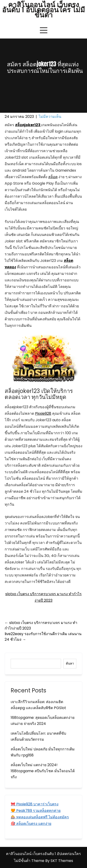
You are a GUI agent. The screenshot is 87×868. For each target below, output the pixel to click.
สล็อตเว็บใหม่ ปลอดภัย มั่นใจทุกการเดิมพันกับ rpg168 (43, 752)
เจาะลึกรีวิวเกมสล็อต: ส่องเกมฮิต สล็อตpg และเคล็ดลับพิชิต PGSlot (38, 705)
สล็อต (53, 177)
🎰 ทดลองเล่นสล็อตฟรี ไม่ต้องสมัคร (40, 817)
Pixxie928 (43, 413)
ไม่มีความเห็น (50, 117)
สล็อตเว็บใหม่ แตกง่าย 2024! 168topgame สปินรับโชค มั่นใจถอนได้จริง (43, 771)
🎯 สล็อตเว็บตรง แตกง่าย (31, 824)
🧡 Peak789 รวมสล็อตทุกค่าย (36, 811)
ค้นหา (70, 664)
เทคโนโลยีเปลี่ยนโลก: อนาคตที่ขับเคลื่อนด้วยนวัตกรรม (38, 736)
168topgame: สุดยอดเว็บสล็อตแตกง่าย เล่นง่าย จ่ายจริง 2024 (43, 721)
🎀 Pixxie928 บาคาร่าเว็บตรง (35, 804)
